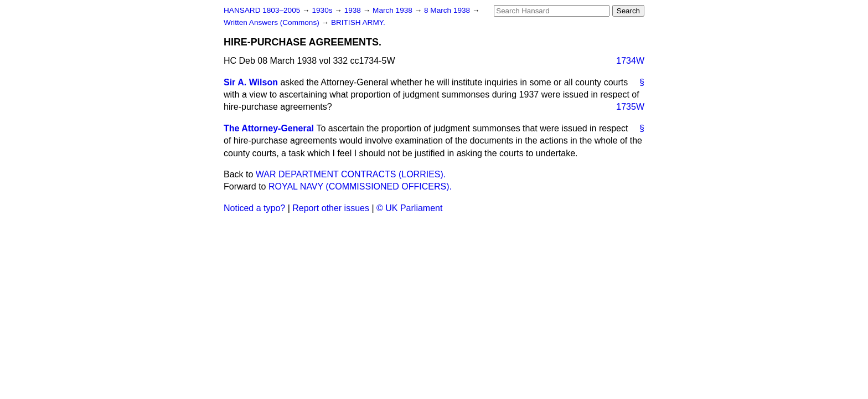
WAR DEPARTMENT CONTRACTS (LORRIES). (351, 174)
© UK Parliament (409, 208)
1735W (630, 107)
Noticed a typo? (254, 208)
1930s (323, 10)
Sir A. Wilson (251, 82)
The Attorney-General (269, 128)
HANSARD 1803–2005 (262, 10)
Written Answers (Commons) (273, 22)
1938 (354, 10)
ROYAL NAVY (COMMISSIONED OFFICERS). (360, 186)
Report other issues (331, 208)
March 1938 (394, 10)
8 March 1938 (448, 10)
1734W (630, 61)
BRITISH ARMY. (358, 22)
